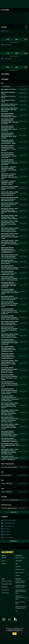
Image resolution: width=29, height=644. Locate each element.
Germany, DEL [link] (7, 532)
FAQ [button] (17, 564)
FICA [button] (17, 611)
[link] (5, 4)
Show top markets (14, 42)
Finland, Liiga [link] (6, 529)
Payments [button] (18, 567)
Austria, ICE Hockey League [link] (10, 520)
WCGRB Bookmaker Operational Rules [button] (21, 586)
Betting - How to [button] (20, 572)
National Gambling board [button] (20, 603)
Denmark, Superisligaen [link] (9, 526)
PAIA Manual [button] (5, 587)
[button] (14, 31)
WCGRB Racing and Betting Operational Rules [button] (20, 592)
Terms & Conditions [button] (6, 581)
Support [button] (4, 561)
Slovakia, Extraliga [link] (8, 59)
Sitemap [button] (18, 575)
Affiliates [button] (4, 564)
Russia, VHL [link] (6, 31)
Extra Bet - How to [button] (20, 570)
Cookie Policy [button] (5, 593)
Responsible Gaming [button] (7, 584)
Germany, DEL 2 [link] (7, 535)
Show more (14, 512)
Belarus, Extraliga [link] (7, 45)
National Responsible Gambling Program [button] (21, 607)
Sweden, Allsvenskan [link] (8, 537)
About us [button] (4, 558)
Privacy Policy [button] (5, 590)
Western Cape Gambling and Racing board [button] (21, 598)
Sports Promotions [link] (20, 558)
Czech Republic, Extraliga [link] (9, 523)
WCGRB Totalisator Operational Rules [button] (20, 582)
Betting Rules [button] (19, 561)
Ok (14, 634)
